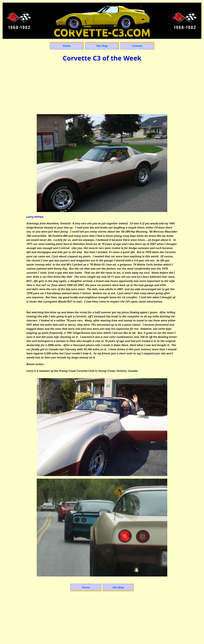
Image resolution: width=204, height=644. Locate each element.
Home (67, 46)
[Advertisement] (102, 89)
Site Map (102, 46)
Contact (137, 46)
